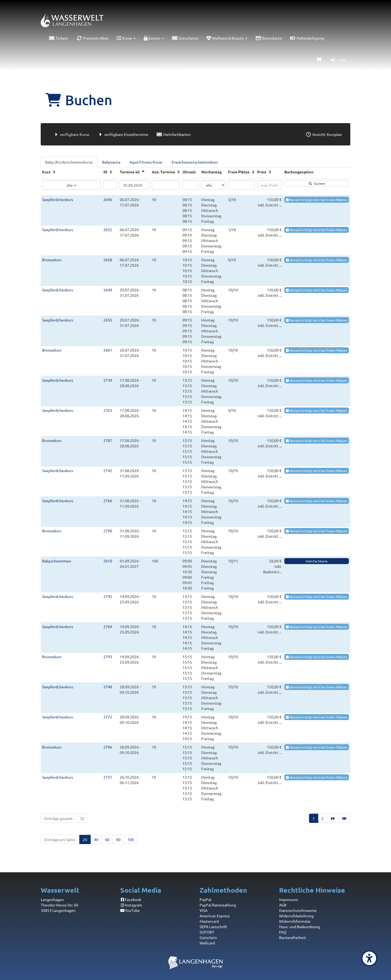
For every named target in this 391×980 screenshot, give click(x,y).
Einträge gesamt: (59, 818)
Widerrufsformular (295, 921)
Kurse (126, 38)
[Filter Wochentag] (213, 185)
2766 (108, 501)
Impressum (288, 899)
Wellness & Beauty (227, 38)
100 (131, 839)
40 (96, 839)
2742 (108, 470)
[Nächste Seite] (333, 818)
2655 (108, 320)
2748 (108, 687)
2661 (108, 350)
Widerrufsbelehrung (296, 916)
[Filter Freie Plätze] (241, 185)
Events (154, 38)
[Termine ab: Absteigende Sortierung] (143, 172)
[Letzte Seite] (345, 818)
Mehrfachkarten (174, 134)
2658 (108, 260)
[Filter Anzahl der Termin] (166, 185)
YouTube (130, 910)
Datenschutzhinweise (298, 910)
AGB (283, 905)
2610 (108, 561)
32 (82, 818)
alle (71, 185)
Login (338, 60)
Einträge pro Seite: (60, 839)
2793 (108, 657)
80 (118, 839)
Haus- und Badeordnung (299, 927)
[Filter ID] (110, 185)
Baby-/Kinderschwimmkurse (69, 162)
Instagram (131, 905)
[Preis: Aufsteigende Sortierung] (270, 172)
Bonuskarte (269, 38)
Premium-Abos (92, 38)
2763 (108, 410)
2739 (108, 380)
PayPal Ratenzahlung (218, 905)
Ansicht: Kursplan (324, 134)
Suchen (317, 183)
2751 (108, 777)
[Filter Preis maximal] (269, 185)
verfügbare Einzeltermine (123, 134)
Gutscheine (185, 38)
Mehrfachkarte (317, 561)
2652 (108, 230)
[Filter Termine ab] (134, 185)
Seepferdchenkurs (58, 199)
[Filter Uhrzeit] (190, 185)
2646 (108, 199)
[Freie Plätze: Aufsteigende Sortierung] (253, 172)
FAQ (283, 932)
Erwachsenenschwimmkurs (195, 162)
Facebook (131, 899)
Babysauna (111, 162)
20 (85, 839)
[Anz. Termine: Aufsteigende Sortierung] (179, 172)
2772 (108, 717)
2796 (108, 747)
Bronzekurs (52, 260)
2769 (108, 626)
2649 (108, 290)
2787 (108, 440)
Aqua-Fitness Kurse (146, 162)
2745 (108, 596)
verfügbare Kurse (71, 134)
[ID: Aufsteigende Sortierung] (111, 172)
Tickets (59, 38)
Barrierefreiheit (293, 937)
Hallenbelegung (307, 38)
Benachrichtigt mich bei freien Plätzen (317, 200)
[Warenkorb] (319, 60)
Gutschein (208, 937)
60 (107, 839)
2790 (108, 531)
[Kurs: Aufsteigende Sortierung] (54, 172)
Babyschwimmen (57, 561)
